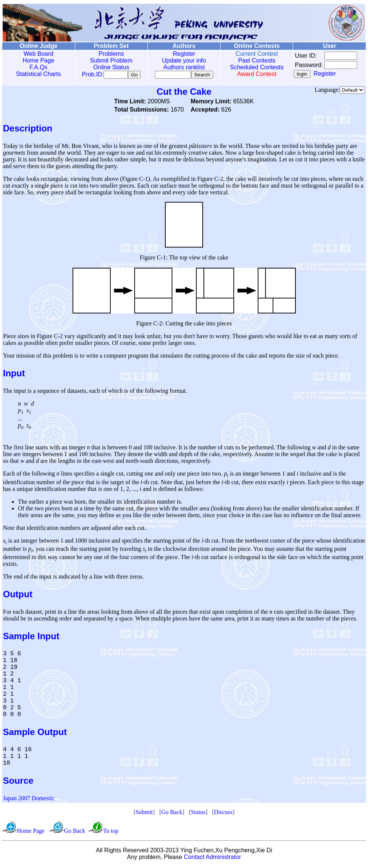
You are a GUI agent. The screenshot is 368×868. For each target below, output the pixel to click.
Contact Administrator (213, 858)
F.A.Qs (38, 67)
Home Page (38, 60)
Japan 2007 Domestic (29, 800)
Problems (109, 54)
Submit (144, 814)
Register (181, 54)
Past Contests (252, 60)
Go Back (172, 814)
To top (111, 832)
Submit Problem (109, 60)
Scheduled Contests (252, 67)
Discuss (223, 814)
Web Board (38, 54)
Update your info (180, 60)
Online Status (109, 67)
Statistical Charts (38, 74)
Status (198, 814)
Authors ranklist (181, 67)
